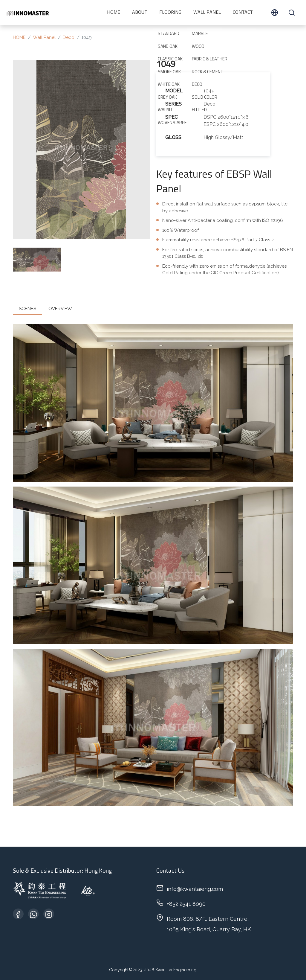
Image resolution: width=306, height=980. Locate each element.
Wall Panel (207, 13)
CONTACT (243, 13)
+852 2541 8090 (186, 904)
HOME (114, 13)
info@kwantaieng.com (195, 889)
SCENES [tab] (27, 309)
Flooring (170, 13)
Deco (69, 37)
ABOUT (140, 13)
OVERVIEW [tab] (60, 309)
